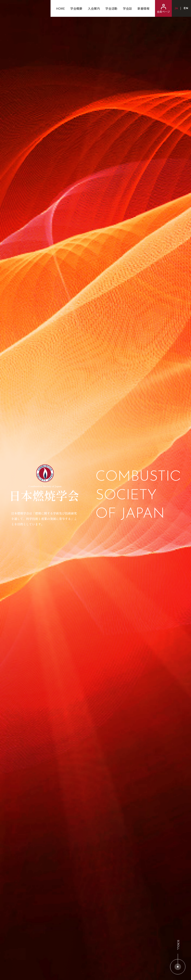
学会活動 (111, 8)
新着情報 (143, 8)
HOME (60, 8)
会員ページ (163, 9)
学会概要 (76, 8)
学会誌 (127, 8)
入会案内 (94, 8)
